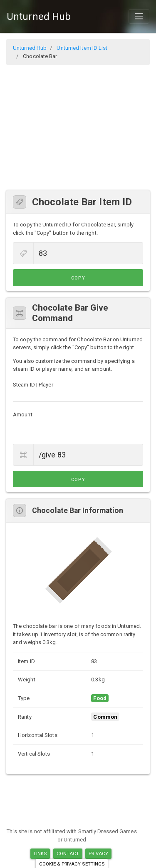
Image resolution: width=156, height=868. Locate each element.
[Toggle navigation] (139, 16)
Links (40, 853)
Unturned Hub (39, 17)
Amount (23, 415)
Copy (78, 278)
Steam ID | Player (33, 385)
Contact (68, 853)
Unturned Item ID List (82, 48)
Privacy (98, 853)
